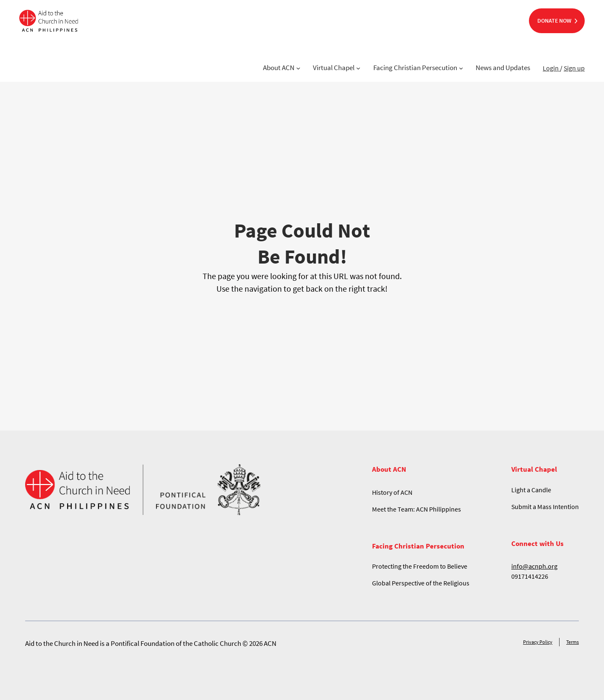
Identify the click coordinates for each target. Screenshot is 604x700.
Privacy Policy (538, 642)
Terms (573, 642)
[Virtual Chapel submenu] (358, 68)
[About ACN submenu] (298, 68)
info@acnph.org (534, 566)
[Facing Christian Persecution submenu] (461, 68)
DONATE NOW (554, 21)
